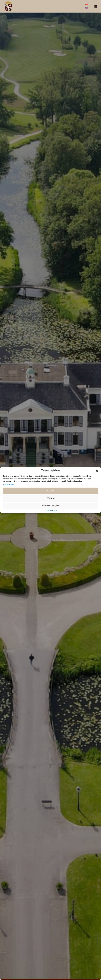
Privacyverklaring (51, 511)
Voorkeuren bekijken (50, 506)
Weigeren (50, 498)
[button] (97, 471)
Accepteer (50, 491)
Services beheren (8, 485)
